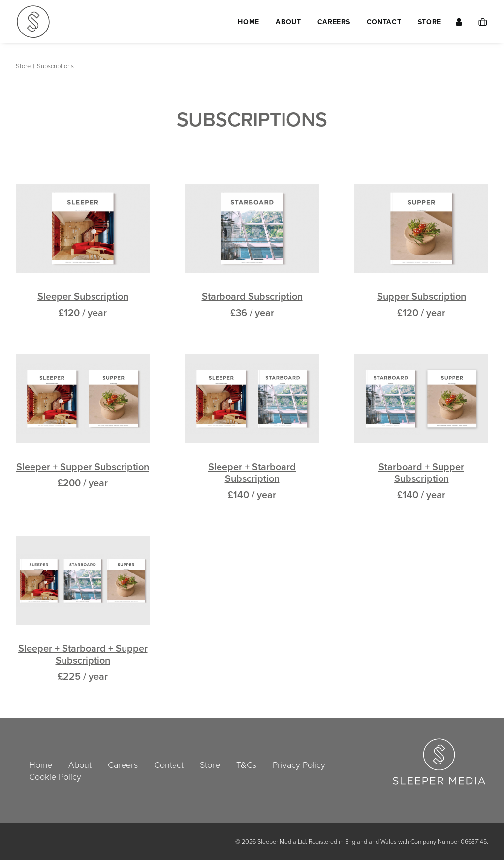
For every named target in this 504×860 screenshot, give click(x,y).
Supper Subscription (422, 296)
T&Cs (246, 764)
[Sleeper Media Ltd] (33, 22)
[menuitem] (249, 22)
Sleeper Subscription (83, 296)
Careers (334, 22)
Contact (384, 22)
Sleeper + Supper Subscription (83, 466)
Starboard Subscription (252, 296)
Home (249, 22)
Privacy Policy (299, 764)
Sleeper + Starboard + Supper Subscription (83, 654)
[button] (83, 228)
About (288, 22)
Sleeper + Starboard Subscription (252, 472)
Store (430, 22)
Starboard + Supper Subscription (421, 472)
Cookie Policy (55, 776)
